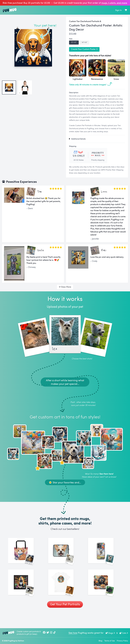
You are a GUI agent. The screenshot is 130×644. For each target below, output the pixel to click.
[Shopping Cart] (126, 10)
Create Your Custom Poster (84, 49)
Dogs (110, 633)
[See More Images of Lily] (105, 595)
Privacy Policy (122, 641)
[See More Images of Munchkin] (65, 595)
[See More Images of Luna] (65, 555)
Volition (21, 641)
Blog (100, 641)
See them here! (106, 474)
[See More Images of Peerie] (25, 595)
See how (73, 633)
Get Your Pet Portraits (65, 621)
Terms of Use (110, 641)
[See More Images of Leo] (105, 555)
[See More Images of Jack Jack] (25, 555)
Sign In (118, 10)
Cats (124, 633)
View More (65, 287)
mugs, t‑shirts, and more (114, 3)
